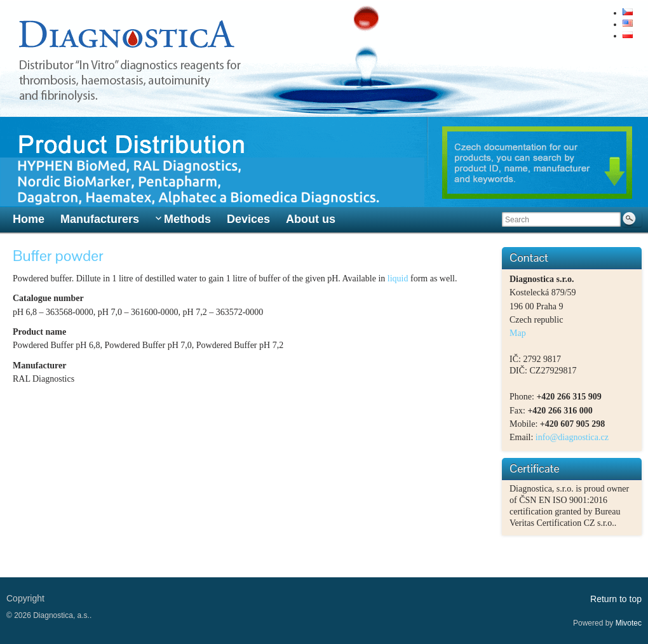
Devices (248, 219)
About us (311, 219)
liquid (399, 278)
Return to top (616, 599)
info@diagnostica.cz (572, 437)
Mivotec (629, 623)
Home (29, 219)
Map (518, 333)
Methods (187, 219)
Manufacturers (100, 219)
